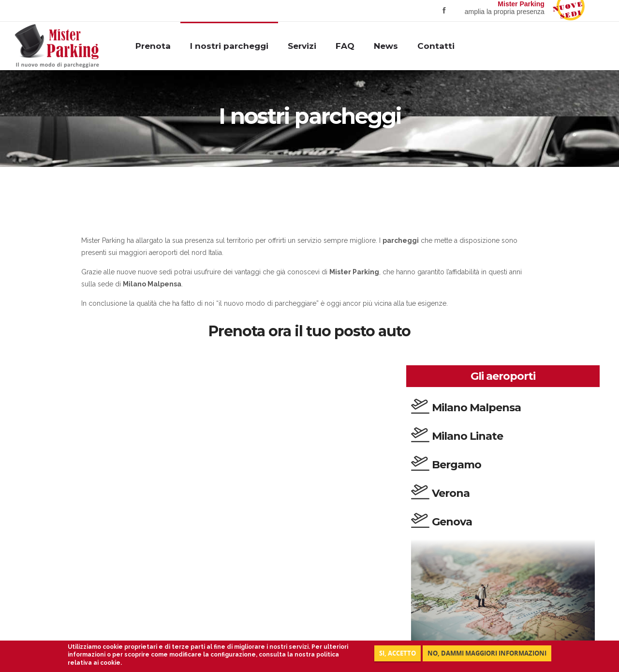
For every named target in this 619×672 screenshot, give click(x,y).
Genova (452, 522)
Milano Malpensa (476, 408)
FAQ (345, 46)
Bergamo (457, 465)
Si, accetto (398, 653)
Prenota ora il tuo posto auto (309, 331)
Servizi (302, 46)
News (386, 46)
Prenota (153, 46)
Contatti (436, 46)
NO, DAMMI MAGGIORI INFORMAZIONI (487, 653)
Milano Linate (467, 436)
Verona (451, 493)
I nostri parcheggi (229, 46)
